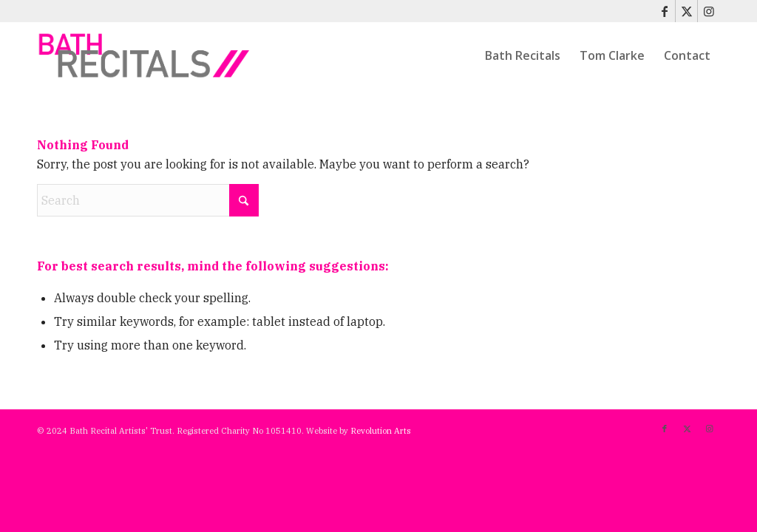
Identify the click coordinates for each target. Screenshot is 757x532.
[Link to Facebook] (664, 11)
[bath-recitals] (145, 55)
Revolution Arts (381, 431)
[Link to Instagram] (709, 11)
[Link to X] (686, 11)
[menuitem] (523, 55)
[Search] (148, 200)
